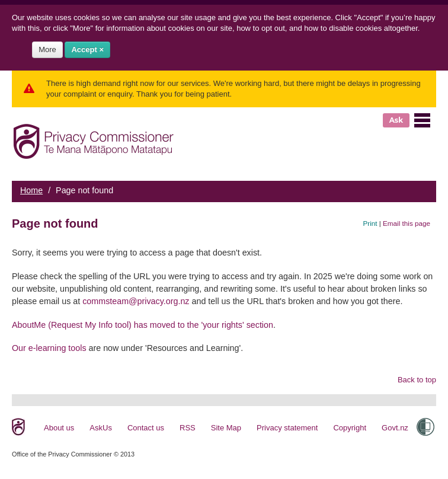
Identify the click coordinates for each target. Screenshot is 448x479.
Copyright (350, 428)
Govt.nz (395, 428)
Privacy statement (287, 428)
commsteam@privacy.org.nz (136, 301)
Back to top (417, 380)
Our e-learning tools (49, 348)
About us (59, 428)
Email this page (407, 223)
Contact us (146, 428)
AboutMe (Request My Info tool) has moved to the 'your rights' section (143, 325)
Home (31, 190)
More (47, 50)
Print (370, 223)
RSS (188, 428)
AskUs (101, 428)
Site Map (226, 428)
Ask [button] (396, 120)
